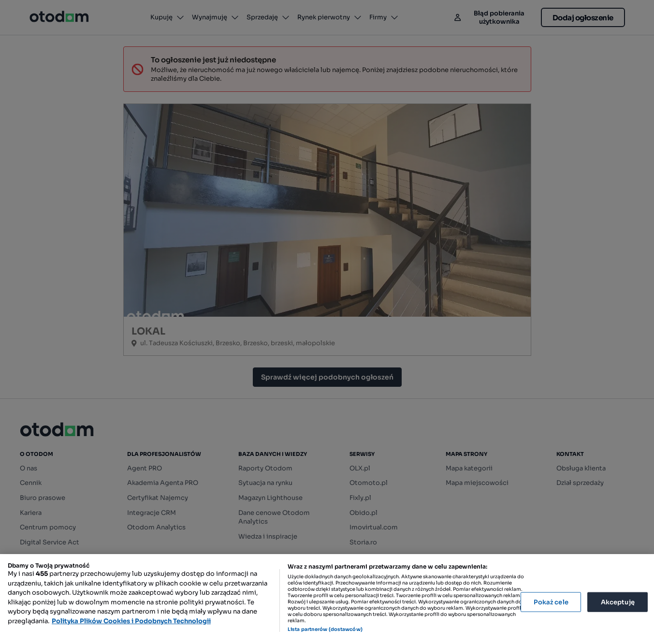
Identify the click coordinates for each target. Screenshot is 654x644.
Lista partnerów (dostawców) (325, 629)
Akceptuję (618, 602)
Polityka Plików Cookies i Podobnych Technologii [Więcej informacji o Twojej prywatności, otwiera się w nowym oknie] (131, 621)
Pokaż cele (551, 602)
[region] (327, 599)
